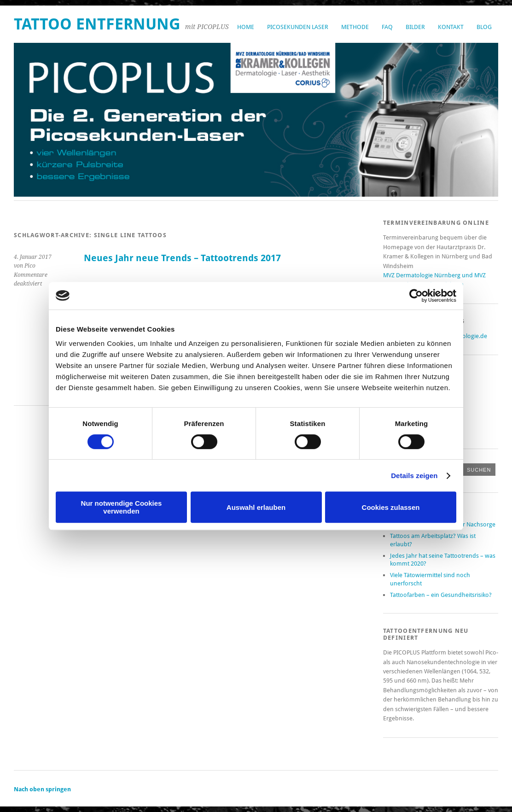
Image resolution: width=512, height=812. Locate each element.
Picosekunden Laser (298, 27)
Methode (355, 27)
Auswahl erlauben (256, 507)
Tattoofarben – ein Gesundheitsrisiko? (441, 595)
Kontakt (451, 27)
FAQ (387, 27)
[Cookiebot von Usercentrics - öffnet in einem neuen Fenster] (416, 296)
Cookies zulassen (391, 507)
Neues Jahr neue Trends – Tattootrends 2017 (182, 258)
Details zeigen (414, 476)
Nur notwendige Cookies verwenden (122, 507)
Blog (484, 27)
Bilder (415, 27)
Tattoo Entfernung (97, 24)
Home (246, 27)
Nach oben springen (42, 789)
